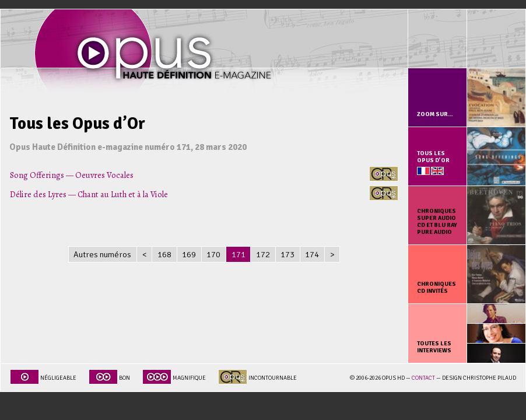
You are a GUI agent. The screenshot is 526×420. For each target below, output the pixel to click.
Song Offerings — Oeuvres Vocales (72, 175)
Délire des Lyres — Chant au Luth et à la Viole (89, 194)
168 (164, 254)
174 (312, 254)
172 (263, 254)
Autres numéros (102, 254)
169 (189, 254)
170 (213, 254)
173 (287, 254)
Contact (423, 378)
